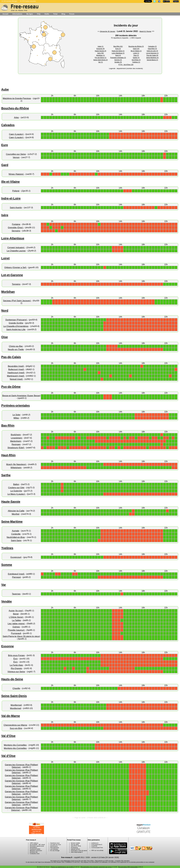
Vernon (16, 157)
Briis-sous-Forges (16, 655)
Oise (4, 337)
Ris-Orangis (16, 668)
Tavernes (16, 594)
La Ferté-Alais (16, 665)
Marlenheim (16, 441)
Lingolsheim (17, 438)
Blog (63, 14)
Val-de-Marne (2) (152, 60)
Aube (5, 89)
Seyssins (16, 231)
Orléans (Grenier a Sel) (15, 267)
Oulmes (16, 627)
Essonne (7, 646)
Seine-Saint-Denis (14, 696)
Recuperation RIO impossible (128, 867)
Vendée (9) (118, 62)
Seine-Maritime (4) (152, 58)
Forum (72, 14)
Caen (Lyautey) (16, 134)
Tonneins (16, 284)
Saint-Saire (16, 541)
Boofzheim (16, 435)
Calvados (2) (152, 46)
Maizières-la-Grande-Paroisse (17, 98)
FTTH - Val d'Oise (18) (126, 65)
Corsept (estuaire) (16, 248)
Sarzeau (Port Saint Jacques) (17, 301)
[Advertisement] (61, 80)
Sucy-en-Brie (16, 728)
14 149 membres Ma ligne (9, 1)
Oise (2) (136, 55)
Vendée (6, 601)
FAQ (39, 14)
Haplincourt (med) (16, 373)
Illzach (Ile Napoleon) (16, 464)
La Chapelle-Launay (16, 251)
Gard (5, 165)
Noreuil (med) (16, 379)
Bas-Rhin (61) (118, 46)
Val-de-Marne (11, 716)
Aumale (15, 531)
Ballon (16, 484)
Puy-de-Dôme (11, 387)
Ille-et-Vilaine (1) (136, 51)
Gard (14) (136, 49)
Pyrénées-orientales (15, 405)
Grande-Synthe (16, 323)
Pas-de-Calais (11, 357)
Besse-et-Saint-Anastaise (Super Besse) (21, 396)
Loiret (5, 258)
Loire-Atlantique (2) (118, 53)
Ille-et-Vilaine (10, 182)
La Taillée (16, 620)
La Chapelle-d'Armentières (16, 326)
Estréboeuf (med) (16, 574)
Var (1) (100, 62)
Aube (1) (100, 46)
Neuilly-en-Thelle (16, 349)
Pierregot (16, 577)
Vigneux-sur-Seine (16, 672)
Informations (17, 14)
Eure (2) (118, 49)
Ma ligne (30, 14)
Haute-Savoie (11, 502)
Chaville (16, 688)
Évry (15, 659)
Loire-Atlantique (13, 238)
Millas (16, 418)
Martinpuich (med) (16, 376)
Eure (5, 145)
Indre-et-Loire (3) (152, 51)
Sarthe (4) (136, 58)
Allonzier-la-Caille (16, 511)
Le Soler (16, 415)
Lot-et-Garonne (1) (152, 53)
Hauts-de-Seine (12, 679)
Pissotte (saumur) (16, 630)
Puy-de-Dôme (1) (100, 58)
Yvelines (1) (136, 62)
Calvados (8, 125)
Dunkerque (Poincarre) (16, 320)
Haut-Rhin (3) (152, 49)
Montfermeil (16, 705)
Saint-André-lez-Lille (16, 329)
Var (4, 585)
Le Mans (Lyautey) (17, 494)
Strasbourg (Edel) (16, 448)
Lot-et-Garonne (12, 275)
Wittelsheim (16, 468)
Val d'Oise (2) (136, 60)
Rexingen (16, 444)
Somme (7, 565)
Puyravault (16, 633)
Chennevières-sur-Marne (15, 725)
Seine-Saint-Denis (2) (101, 60)
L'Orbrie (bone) (16, 617)
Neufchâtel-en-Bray (16, 537)
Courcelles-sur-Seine (16, 154)
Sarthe (6, 475)
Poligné (16, 191)
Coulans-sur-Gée (16, 488)
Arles (16, 117)
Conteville (16, 534)
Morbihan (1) (100, 55)
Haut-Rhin (8, 455)
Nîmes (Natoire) (16, 174)
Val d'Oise (8, 736)
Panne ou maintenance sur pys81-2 (63, 867)
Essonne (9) (101, 49)
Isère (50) (101, 53)
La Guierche (16, 491)
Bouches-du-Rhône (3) (136, 46)
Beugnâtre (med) (16, 366)
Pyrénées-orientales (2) (118, 58)
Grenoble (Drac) (16, 228)
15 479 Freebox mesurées (28, 1)
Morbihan (8, 292)
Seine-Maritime (12, 522)
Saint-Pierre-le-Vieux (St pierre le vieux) (21, 636)
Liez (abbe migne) (16, 624)
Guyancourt (16, 557)
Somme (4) (118, 60)
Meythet (15, 514)
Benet (16, 614)
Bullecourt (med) (16, 369)
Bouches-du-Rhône (15, 108)
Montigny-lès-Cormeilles (15, 745)
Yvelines (7, 548)
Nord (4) (118, 55)
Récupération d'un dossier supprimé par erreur (96, 867)
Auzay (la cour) (16, 611)
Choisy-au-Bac (16, 346)
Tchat (55, 14)
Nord (5, 311)
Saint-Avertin (16, 208)
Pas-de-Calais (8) (152, 55)
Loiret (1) (136, 53)
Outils (47, 14)
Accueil (5, 14)
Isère (5, 215)
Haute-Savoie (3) (101, 51)
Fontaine (16, 224)
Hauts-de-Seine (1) (118, 51)
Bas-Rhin (8, 425)
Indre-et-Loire (11, 198)
